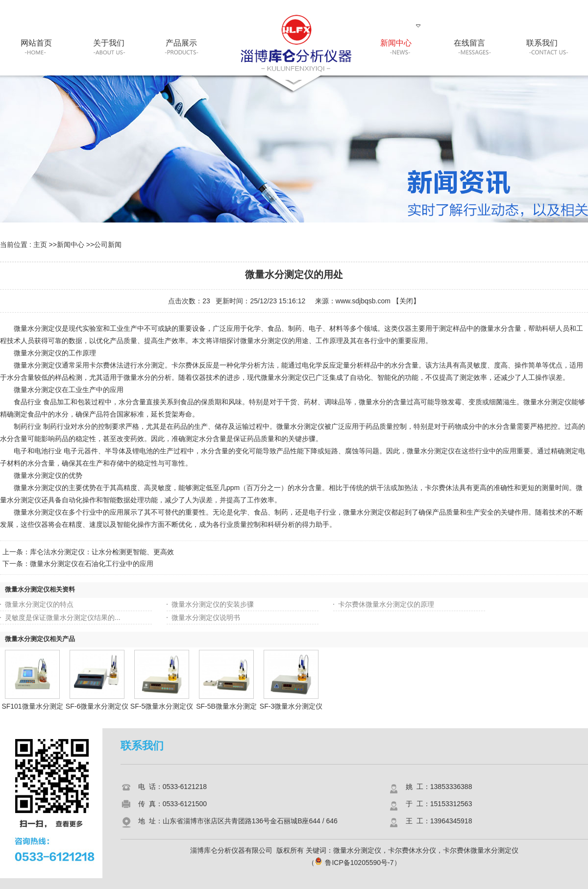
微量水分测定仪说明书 (206, 617)
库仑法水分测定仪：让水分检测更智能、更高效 (102, 552)
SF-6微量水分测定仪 (97, 706)
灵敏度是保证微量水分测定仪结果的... (63, 617)
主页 (40, 245)
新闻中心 (71, 245)
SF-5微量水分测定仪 (162, 706)
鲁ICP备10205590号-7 (354, 863)
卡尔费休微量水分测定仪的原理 (386, 604)
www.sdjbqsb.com (363, 301)
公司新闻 (108, 245)
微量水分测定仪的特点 (39, 604)
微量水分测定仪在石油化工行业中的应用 (92, 564)
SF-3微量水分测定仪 (291, 706)
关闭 (406, 301)
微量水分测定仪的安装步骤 (213, 604)
